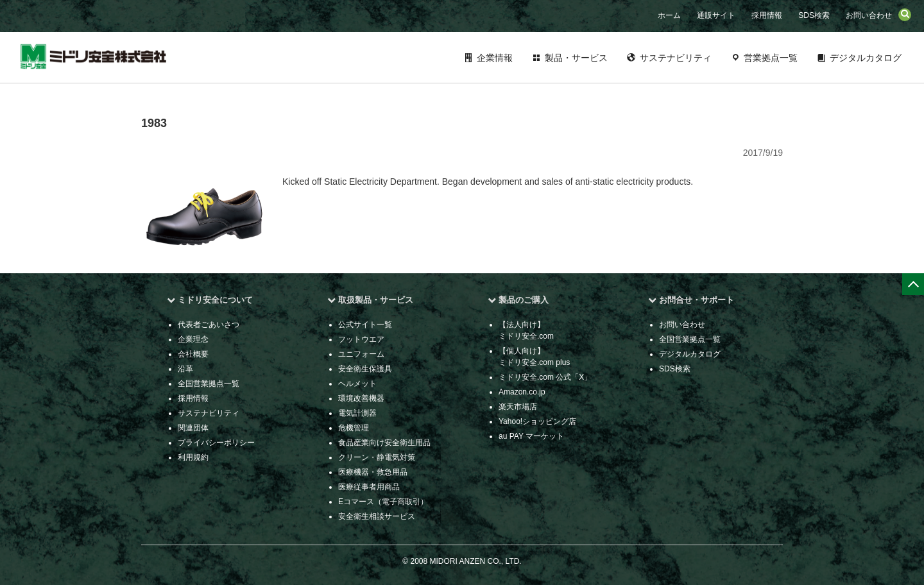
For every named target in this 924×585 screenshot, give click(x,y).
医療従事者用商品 (369, 487)
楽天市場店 (518, 407)
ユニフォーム (361, 354)
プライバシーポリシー (216, 443)
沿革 (185, 369)
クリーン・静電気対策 (377, 457)
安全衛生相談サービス (377, 516)
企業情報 (495, 58)
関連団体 (193, 428)
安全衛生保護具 (365, 369)
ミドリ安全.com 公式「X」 (545, 377)
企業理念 (193, 339)
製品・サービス (576, 58)
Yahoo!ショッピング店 (537, 421)
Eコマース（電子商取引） (383, 502)
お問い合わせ (869, 15)
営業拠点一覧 (771, 58)
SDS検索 (814, 15)
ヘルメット (357, 384)
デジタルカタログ (866, 58)
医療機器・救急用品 (373, 472)
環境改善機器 (361, 398)
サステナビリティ (676, 58)
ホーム (669, 15)
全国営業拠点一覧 (209, 384)
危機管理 (354, 428)
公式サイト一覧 (365, 325)
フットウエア (361, 339)
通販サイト (716, 15)
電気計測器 (357, 413)
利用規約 (193, 457)
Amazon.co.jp (522, 392)
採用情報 (767, 15)
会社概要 (193, 354)
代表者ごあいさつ (209, 325)
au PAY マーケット (531, 436)
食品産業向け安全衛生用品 (384, 443)
